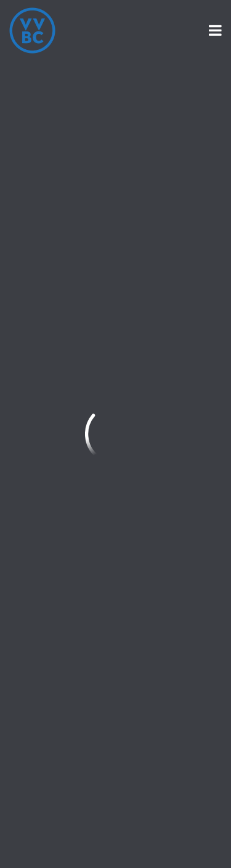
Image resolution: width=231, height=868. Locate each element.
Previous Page (63, 98)
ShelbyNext (115, 837)
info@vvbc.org (45, 290)
